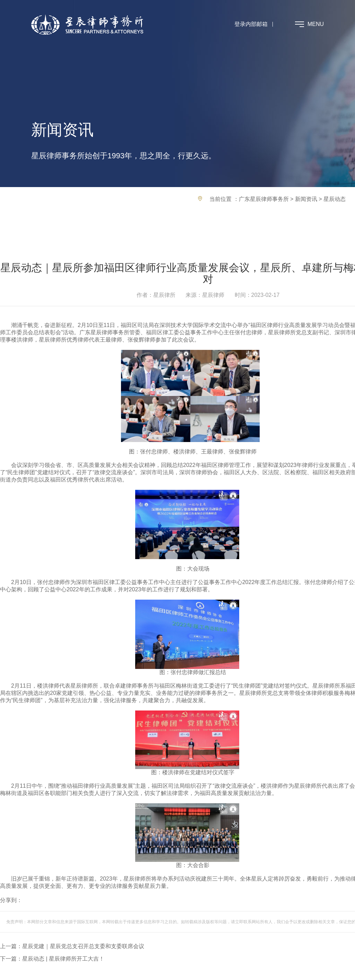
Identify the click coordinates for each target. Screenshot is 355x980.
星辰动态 (335, 199)
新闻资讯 (306, 199)
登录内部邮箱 (251, 24)
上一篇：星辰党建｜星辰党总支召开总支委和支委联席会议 (72, 946)
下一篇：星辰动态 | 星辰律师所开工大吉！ (52, 959)
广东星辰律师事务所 (264, 199)
